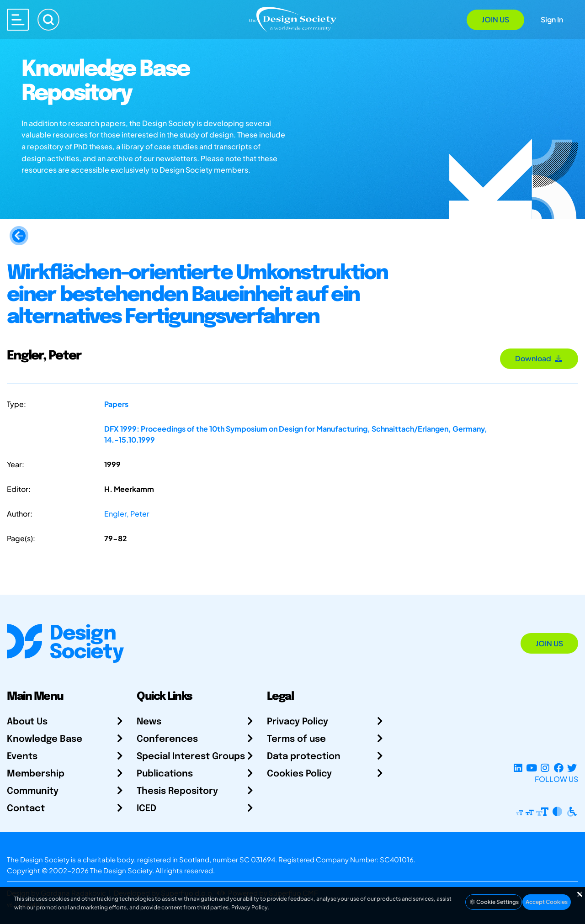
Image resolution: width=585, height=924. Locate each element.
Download (539, 358)
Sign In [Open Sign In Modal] (552, 19)
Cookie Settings (494, 902)
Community (33, 791)
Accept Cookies (547, 902)
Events (22, 757)
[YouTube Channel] (531, 768)
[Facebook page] (559, 768)
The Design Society (121, 870)
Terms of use (296, 739)
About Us (27, 722)
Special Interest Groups (191, 757)
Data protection (304, 757)
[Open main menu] (18, 20)
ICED (146, 809)
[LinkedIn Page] (518, 768)
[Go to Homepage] (292, 19)
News (149, 722)
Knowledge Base (45, 739)
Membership (36, 774)
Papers (116, 404)
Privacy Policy (298, 722)
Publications (165, 774)
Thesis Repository (177, 791)
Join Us (495, 19)
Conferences (167, 739)
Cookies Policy (299, 774)
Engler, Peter (127, 514)
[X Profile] (572, 768)
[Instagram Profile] (545, 768)
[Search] (48, 20)
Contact (26, 809)
